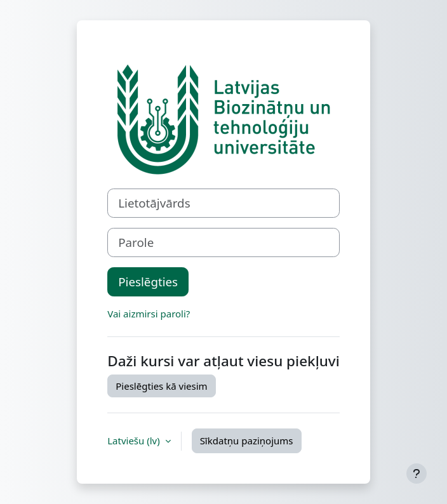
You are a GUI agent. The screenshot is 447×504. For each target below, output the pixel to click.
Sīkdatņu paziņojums (247, 441)
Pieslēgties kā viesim (161, 386)
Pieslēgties (148, 282)
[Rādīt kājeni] (417, 474)
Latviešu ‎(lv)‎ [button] (135, 441)
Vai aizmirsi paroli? (149, 314)
